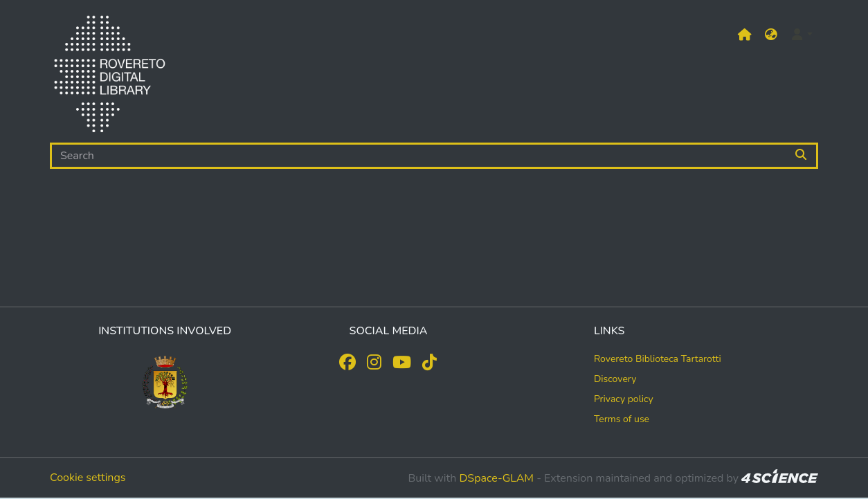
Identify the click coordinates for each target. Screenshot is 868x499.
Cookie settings (88, 478)
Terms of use (622, 419)
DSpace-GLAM (496, 478)
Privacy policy (624, 399)
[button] (771, 35)
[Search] (418, 156)
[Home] (109, 77)
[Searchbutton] (802, 156)
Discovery (615, 379)
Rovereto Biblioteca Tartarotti (658, 359)
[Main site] (745, 35)
